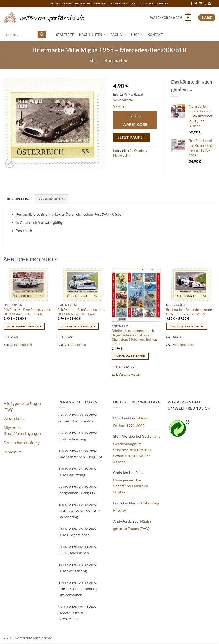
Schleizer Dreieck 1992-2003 (132, 422)
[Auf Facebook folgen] (191, 4)
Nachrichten (92, 35)
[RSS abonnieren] (209, 4)
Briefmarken (116, 60)
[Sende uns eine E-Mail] (200, 4)
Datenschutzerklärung (22, 442)
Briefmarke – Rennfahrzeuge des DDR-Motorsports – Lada (81, 312)
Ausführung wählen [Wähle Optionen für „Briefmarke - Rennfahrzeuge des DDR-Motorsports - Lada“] (78, 326)
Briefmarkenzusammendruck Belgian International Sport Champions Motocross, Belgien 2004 (134, 337)
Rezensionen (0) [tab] (52, 199)
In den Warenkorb (135, 120)
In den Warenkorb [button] (130, 356)
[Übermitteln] (42, 35)
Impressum (13, 452)
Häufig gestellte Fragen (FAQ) (22, 406)
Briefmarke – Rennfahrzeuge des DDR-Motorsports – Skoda (27, 312)
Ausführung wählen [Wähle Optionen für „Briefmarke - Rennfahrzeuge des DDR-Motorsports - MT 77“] (186, 326)
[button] (171, 18)
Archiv (118, 35)
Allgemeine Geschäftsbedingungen (22, 431)
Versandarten (15, 418)
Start (94, 60)
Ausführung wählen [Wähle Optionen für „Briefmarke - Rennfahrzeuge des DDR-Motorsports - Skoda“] (24, 326)
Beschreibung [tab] (19, 199)
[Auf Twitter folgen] (196, 4)
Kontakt (155, 35)
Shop (137, 35)
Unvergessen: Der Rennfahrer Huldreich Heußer (131, 486)
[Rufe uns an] (205, 4)
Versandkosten (124, 100)
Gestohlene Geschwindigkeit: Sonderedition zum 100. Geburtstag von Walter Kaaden (137, 449)
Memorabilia (122, 155)
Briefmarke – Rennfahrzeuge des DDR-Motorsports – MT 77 (190, 312)
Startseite (65, 35)
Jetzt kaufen (132, 137)
